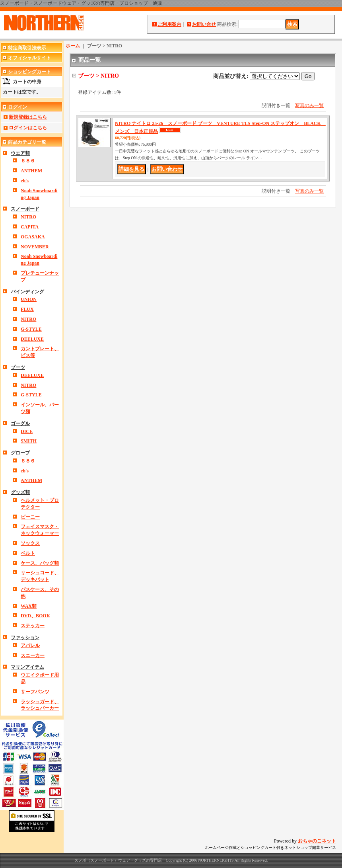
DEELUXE (32, 339)
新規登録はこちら (28, 117)
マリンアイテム (27, 667)
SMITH (29, 441)
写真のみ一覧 (309, 105)
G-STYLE (31, 329)
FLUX (27, 309)
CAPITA (30, 227)
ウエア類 (20, 153)
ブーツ (18, 367)
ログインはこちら (28, 128)
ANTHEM (31, 171)
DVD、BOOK (35, 616)
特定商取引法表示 (27, 48)
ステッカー (33, 626)
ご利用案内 (169, 24)
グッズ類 (20, 492)
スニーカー (33, 655)
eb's (25, 181)
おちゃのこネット (317, 841)
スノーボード (25, 209)
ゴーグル (20, 423)
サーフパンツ (35, 692)
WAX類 (29, 606)
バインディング (27, 292)
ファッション (25, 638)
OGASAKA (33, 237)
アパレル (30, 646)
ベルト (28, 553)
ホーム (73, 46)
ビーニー (30, 517)
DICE (27, 431)
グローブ (20, 453)
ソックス (30, 543)
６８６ (28, 161)
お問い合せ (204, 24)
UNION (29, 299)
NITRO (28, 217)
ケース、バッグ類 (40, 563)
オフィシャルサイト (29, 58)
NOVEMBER (35, 247)
